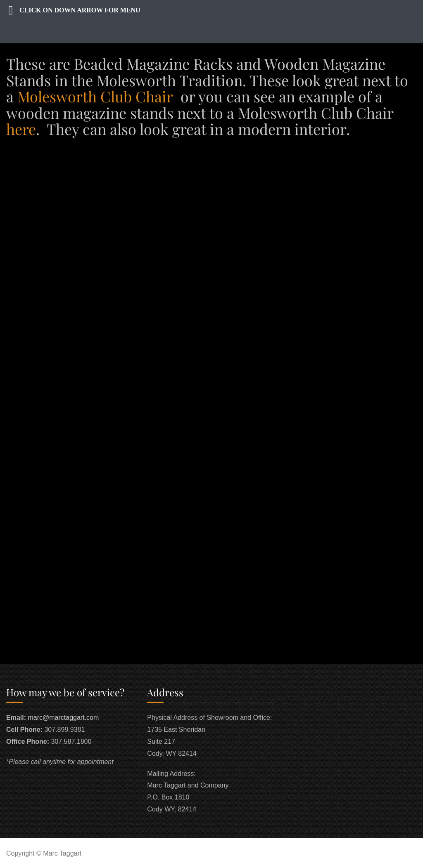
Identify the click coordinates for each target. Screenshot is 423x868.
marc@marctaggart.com (63, 718)
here (21, 129)
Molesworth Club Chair (95, 96)
